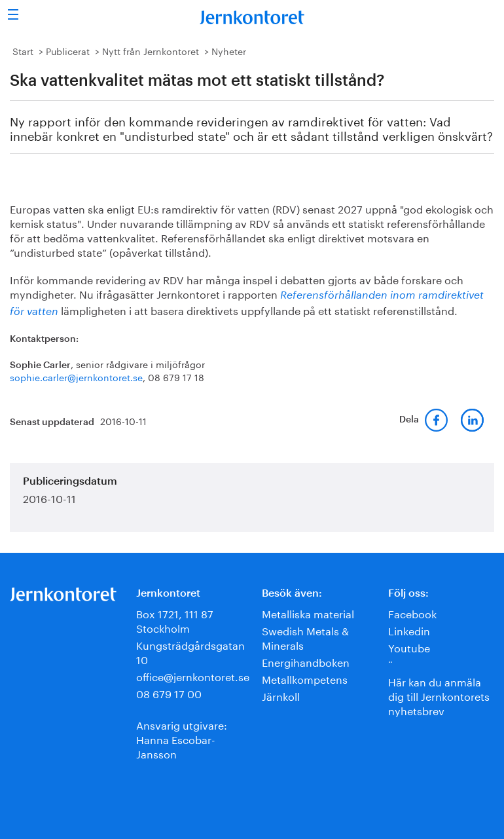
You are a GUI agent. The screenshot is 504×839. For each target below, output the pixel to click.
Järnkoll (281, 695)
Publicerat (68, 50)
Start (23, 50)
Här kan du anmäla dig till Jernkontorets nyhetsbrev (439, 695)
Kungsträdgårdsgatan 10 (190, 651)
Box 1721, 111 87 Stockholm (175, 620)
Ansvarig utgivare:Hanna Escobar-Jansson (182, 738)
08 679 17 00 (169, 693)
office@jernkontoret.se (193, 676)
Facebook (412, 613)
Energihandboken (306, 661)
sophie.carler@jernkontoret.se (76, 377)
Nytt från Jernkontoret (151, 50)
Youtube (409, 647)
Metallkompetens (305, 678)
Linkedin (409, 630)
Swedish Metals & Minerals (305, 637)
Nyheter (229, 50)
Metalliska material (308, 613)
